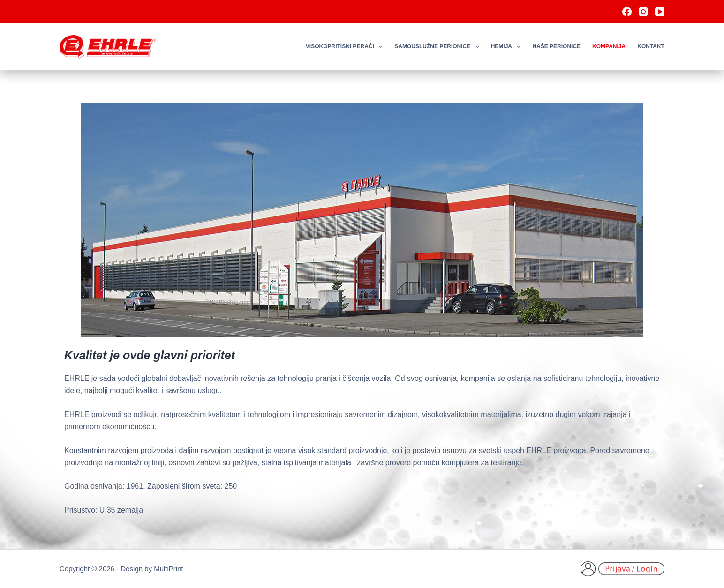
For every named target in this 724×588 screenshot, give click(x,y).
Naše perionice (556, 46)
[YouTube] (660, 12)
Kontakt (651, 46)
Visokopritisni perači (346, 47)
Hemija (508, 47)
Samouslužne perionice (438, 47)
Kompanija (609, 46)
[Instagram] (643, 12)
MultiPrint (169, 569)
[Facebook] (627, 12)
